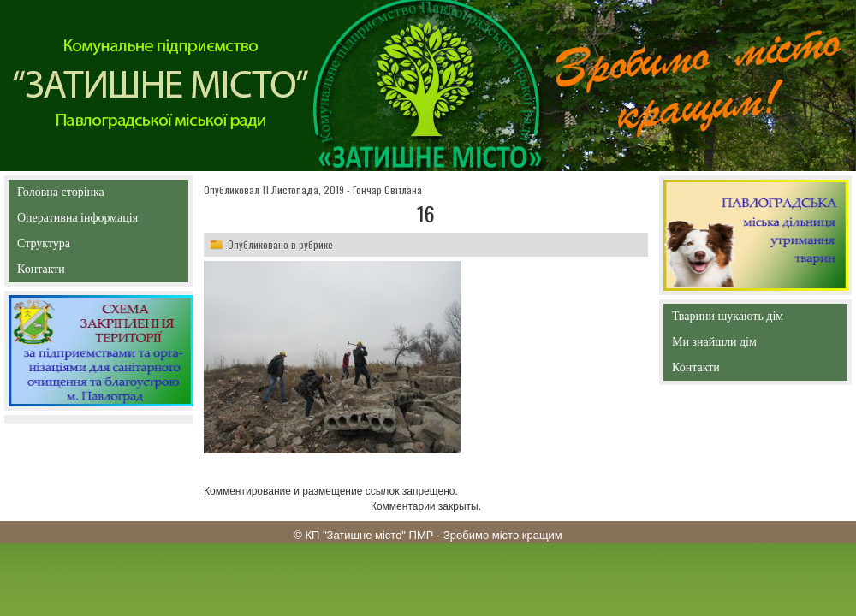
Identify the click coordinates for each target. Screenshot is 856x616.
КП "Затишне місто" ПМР (369, 535)
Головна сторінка (98, 192)
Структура (74, 247)
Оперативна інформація (77, 221)
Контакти (80, 272)
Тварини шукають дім (732, 320)
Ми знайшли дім (750, 342)
